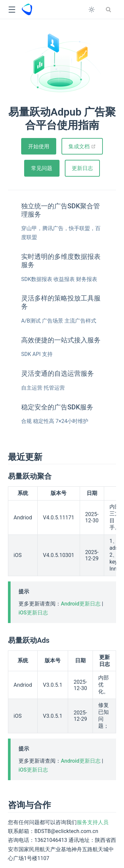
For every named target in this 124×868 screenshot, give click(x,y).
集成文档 (86, 146)
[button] (12, 10)
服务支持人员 (93, 822)
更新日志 (82, 168)
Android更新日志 (81, 604)
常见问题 (42, 168)
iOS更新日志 (33, 613)
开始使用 (39, 146)
